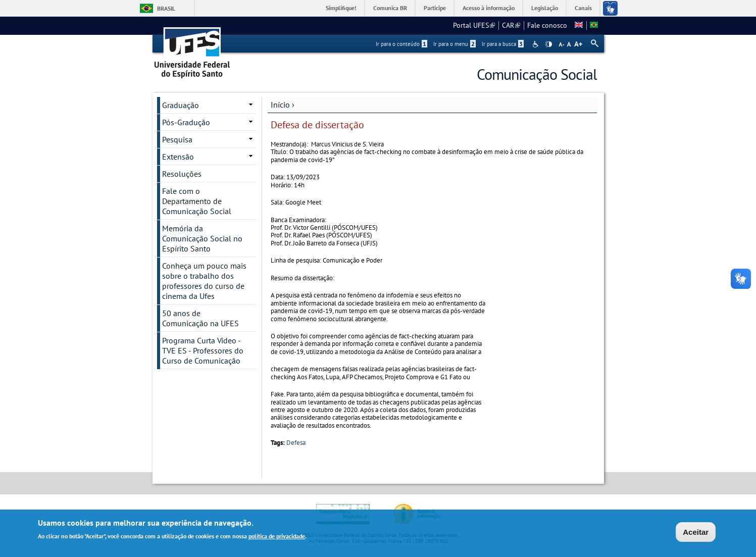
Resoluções (182, 174)
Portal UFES (474, 25)
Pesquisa (177, 139)
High (548, 44)
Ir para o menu (455, 44)
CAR (511, 25)
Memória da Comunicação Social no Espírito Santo (202, 238)
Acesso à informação (489, 8)
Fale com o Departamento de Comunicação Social (197, 201)
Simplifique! (341, 8)
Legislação (545, 8)
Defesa (296, 443)
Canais (583, 8)
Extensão (178, 157)
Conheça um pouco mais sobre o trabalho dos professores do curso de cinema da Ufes (204, 281)
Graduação (181, 105)
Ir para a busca (503, 44)
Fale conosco (547, 25)
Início (280, 105)
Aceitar (696, 533)
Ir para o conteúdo (401, 44)
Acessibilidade (537, 44)
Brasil (166, 8)
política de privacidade (277, 537)
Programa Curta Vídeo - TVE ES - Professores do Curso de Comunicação (203, 350)
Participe (435, 8)
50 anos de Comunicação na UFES (200, 318)
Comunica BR (390, 8)
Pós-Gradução (186, 122)
